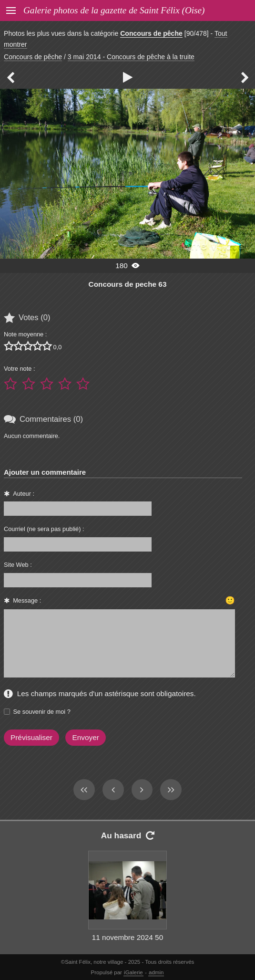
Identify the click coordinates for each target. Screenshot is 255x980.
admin (156, 972)
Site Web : (18, 565)
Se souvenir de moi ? (42, 712)
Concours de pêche (151, 33)
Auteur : (24, 494)
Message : (27, 600)
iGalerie (133, 972)
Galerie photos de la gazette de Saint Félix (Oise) (114, 10)
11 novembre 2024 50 (127, 937)
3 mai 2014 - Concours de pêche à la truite (131, 57)
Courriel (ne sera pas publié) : (44, 529)
